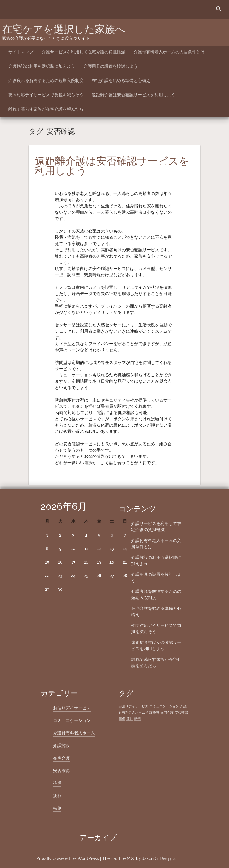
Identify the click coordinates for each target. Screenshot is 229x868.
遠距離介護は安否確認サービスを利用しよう (134, 95)
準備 (57, 783)
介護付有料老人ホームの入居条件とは (169, 52)
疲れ (57, 796)
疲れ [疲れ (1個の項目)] (130, 719)
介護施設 (61, 745)
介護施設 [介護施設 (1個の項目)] (153, 712)
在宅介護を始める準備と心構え (121, 80)
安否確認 (61, 771)
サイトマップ (21, 52)
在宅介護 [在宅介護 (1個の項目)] (167, 712)
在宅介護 (61, 758)
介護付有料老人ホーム (74, 733)
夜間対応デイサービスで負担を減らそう (46, 95)
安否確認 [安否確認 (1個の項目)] (181, 712)
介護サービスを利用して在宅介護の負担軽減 (83, 52)
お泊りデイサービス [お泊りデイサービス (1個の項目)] (133, 706)
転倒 (57, 808)
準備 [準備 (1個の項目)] (122, 719)
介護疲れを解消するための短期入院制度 (46, 80)
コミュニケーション (72, 720)
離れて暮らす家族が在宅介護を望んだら (46, 109)
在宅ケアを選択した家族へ (64, 29)
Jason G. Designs (159, 858)
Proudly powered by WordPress (68, 858)
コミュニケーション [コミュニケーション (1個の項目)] (164, 706)
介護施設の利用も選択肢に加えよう (42, 66)
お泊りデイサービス (72, 708)
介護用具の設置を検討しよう (111, 66)
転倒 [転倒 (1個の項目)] (137, 719)
